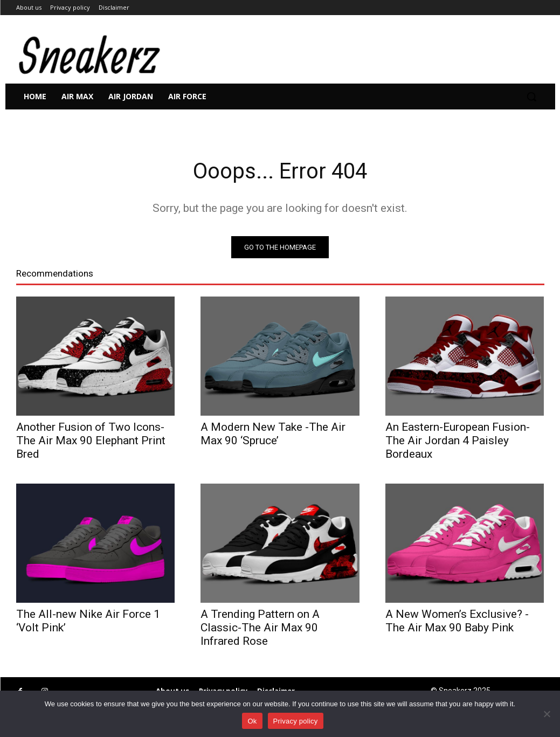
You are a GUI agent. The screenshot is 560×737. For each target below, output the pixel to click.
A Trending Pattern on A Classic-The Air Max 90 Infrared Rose (260, 628)
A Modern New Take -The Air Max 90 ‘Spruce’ (273, 434)
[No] (547, 714)
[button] (531, 97)
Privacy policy (296, 721)
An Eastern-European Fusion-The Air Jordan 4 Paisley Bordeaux (458, 440)
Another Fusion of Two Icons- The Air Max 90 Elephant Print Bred (91, 440)
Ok (252, 721)
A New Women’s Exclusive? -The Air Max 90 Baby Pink (457, 621)
